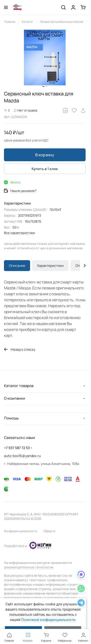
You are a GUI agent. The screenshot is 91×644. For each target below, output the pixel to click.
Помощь (11, 418)
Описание (17, 265)
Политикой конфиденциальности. (49, 620)
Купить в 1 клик (45, 169)
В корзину (45, 155)
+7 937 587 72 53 (17, 448)
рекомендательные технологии (29, 567)
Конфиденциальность (21, 531)
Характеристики (50, 265)
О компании (15, 398)
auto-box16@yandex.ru (22, 456)
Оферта (49, 531)
